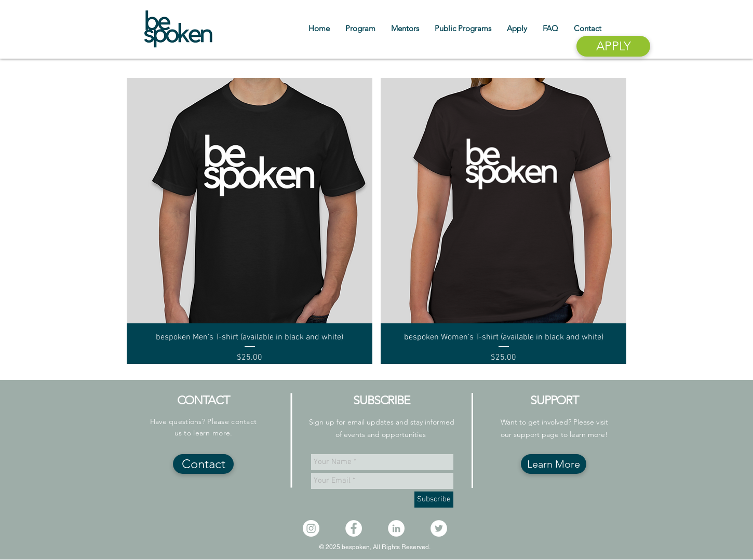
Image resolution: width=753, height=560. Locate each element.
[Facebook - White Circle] (354, 528)
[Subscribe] (434, 500)
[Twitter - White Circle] (439, 528)
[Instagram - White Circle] (311, 528)
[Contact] (203, 464)
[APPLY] (613, 46)
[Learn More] (554, 464)
